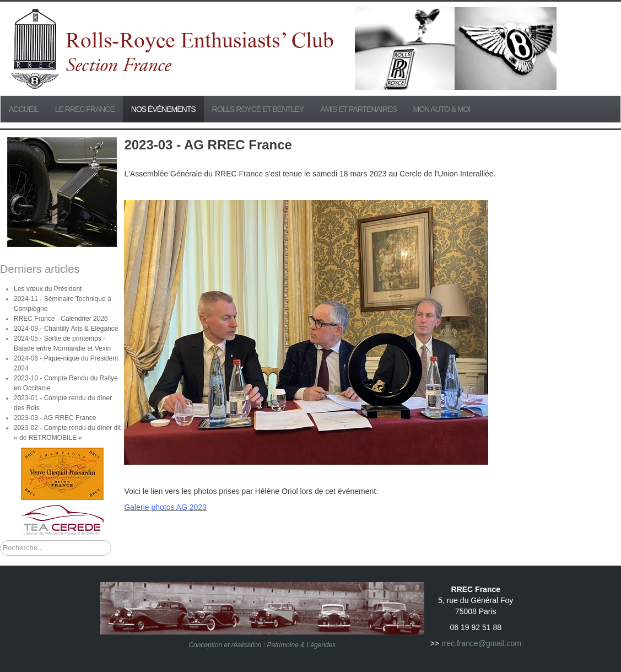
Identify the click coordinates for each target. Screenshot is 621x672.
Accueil (24, 109)
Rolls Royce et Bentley (258, 109)
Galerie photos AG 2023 (165, 507)
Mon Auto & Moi (442, 109)
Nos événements (163, 109)
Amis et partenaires (358, 109)
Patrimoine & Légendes (302, 645)
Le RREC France (85, 109)
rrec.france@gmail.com (481, 643)
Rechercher (0, 541)
